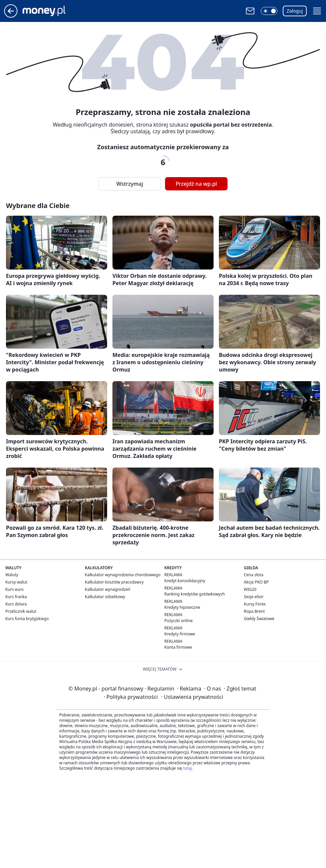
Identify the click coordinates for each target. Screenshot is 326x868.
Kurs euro (14, 589)
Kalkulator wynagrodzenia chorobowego (123, 575)
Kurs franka (16, 597)
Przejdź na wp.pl (196, 184)
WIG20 (250, 589)
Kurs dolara (16, 604)
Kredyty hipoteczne (182, 607)
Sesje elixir (254, 597)
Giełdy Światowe (259, 619)
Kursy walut (16, 582)
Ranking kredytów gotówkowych (195, 594)
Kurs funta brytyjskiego (27, 619)
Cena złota (254, 575)
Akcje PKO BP (256, 582)
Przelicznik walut (21, 611)
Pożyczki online (178, 621)
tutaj (187, 768)
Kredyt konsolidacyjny (185, 581)
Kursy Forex (255, 604)
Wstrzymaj (130, 184)
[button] (269, 11)
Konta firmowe (178, 647)
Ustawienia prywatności (192, 697)
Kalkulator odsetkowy (105, 597)
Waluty (12, 575)
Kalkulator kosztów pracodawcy (114, 582)
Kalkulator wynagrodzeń (108, 589)
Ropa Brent (254, 611)
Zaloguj (295, 11)
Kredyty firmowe (180, 634)
